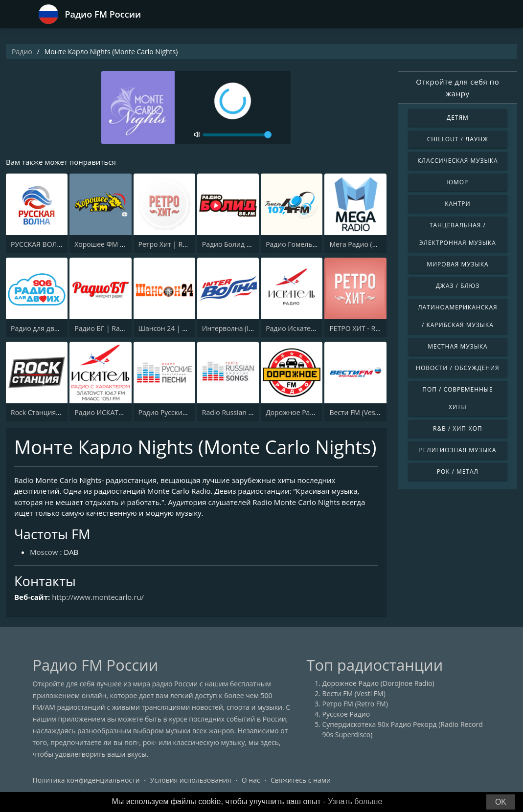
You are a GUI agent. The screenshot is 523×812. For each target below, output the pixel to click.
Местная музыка (458, 346)
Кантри (457, 204)
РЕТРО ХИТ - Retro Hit (364, 328)
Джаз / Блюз (458, 286)
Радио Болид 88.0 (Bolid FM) (248, 244)
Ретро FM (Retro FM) (355, 704)
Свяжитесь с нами (301, 780)
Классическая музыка (457, 161)
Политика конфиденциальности (86, 780)
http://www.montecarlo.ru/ (98, 597)
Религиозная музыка (457, 450)
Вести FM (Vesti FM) (361, 412)
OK (501, 802)
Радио (22, 52)
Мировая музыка (457, 264)
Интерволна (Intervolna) (242, 328)
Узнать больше (355, 801)
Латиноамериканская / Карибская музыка (457, 316)
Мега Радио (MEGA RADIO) (373, 244)
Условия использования (191, 780)
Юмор (457, 182)
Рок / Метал (458, 472)
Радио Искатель (292, 328)
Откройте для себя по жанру (457, 88)
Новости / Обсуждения (458, 368)
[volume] (237, 135)
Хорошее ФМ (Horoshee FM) (120, 244)
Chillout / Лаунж (458, 139)
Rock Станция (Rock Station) (56, 412)
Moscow (44, 552)
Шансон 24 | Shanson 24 (179, 328)
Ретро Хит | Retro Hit (173, 244)
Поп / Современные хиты (457, 398)
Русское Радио (346, 714)
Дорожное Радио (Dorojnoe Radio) (378, 683)
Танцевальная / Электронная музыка (458, 234)
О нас (251, 780)
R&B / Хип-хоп (458, 428)
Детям (458, 118)
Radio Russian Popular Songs (248, 412)
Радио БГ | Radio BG (108, 328)
